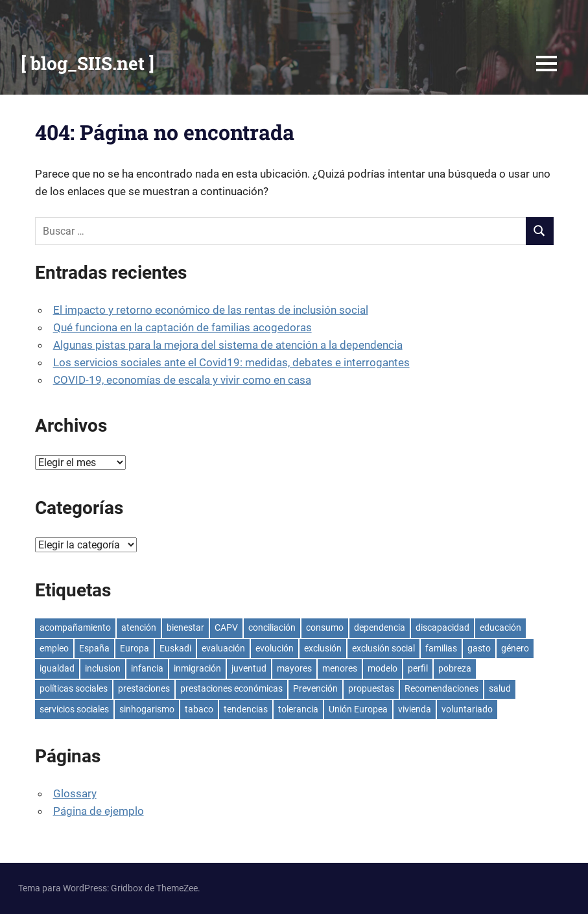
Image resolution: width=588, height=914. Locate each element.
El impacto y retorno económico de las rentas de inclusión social (211, 310)
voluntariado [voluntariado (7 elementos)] (467, 709)
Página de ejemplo (99, 811)
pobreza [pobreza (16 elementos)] (455, 668)
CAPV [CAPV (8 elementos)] (226, 627)
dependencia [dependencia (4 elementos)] (380, 627)
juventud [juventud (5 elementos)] (249, 668)
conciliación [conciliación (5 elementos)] (272, 627)
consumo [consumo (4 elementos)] (325, 627)
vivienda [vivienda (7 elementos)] (415, 709)
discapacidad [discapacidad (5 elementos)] (442, 627)
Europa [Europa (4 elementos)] (135, 648)
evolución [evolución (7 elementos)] (275, 648)
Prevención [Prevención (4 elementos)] (315, 688)
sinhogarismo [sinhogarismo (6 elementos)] (147, 709)
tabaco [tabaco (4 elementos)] (199, 709)
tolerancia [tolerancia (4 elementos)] (298, 709)
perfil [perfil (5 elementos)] (418, 668)
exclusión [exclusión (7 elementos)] (323, 648)
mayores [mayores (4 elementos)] (294, 668)
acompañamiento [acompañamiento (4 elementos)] (75, 627)
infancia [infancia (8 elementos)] (147, 668)
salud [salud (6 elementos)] (500, 688)
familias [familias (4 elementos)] (441, 648)
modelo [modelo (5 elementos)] (382, 668)
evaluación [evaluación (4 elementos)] (223, 648)
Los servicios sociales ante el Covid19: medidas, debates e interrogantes (231, 362)
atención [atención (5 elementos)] (139, 627)
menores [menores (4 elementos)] (340, 668)
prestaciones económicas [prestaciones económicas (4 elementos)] (231, 688)
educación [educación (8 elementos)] (500, 627)
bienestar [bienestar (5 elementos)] (185, 627)
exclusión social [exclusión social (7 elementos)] (383, 648)
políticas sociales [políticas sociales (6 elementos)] (74, 688)
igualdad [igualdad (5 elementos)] (57, 668)
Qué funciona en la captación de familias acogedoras (182, 327)
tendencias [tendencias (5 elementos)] (246, 709)
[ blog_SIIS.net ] (88, 63)
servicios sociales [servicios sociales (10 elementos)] (74, 709)
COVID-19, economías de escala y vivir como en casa (182, 380)
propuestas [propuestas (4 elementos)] (371, 688)
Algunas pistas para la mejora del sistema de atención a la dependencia (228, 345)
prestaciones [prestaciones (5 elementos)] (144, 688)
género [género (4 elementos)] (515, 648)
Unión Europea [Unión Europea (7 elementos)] (358, 709)
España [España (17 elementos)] (94, 648)
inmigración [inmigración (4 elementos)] (197, 668)
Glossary (75, 793)
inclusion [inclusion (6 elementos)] (103, 668)
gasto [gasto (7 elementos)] (479, 648)
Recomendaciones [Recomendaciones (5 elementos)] (441, 688)
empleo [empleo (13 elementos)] (54, 648)
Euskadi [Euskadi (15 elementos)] (175, 648)
